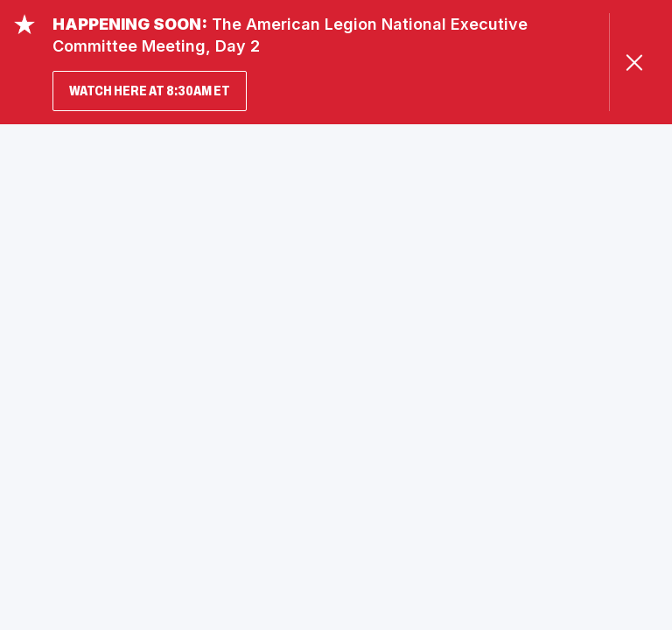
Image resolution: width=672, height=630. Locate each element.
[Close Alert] (634, 63)
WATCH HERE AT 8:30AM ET (150, 91)
